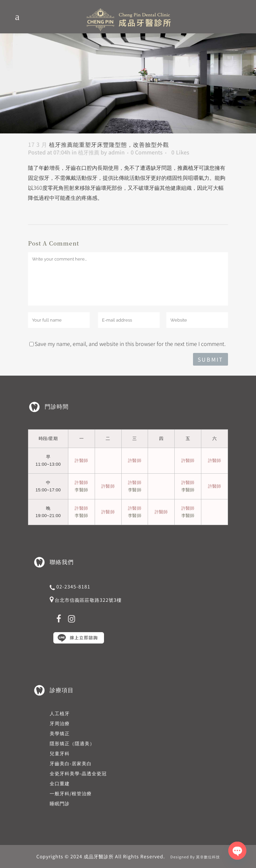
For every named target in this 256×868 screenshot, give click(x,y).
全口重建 (60, 783)
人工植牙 (60, 713)
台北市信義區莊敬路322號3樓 (88, 600)
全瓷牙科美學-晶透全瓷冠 (78, 773)
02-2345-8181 (73, 586)
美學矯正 (60, 733)
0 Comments (147, 152)
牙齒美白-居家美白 (71, 763)
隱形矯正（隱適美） (72, 743)
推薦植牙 (188, 167)
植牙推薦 (89, 152)
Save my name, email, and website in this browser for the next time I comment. (130, 344)
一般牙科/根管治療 (71, 793)
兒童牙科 (60, 753)
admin (116, 152)
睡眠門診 (60, 803)
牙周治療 (60, 723)
